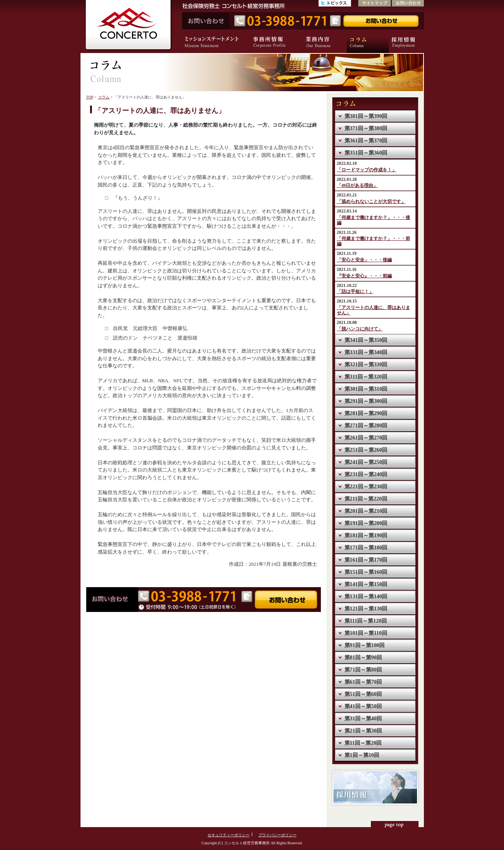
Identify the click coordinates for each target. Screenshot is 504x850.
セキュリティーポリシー (229, 835)
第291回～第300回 (366, 401)
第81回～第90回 (363, 657)
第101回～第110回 (366, 633)
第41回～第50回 (363, 706)
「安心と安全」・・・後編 (364, 260)
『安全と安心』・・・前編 (364, 276)
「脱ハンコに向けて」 (360, 329)
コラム (104, 97)
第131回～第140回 (366, 596)
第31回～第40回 (363, 718)
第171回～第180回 (366, 547)
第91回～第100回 (365, 645)
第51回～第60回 (363, 694)
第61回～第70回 (363, 682)
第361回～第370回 (366, 140)
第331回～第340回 (366, 352)
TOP (90, 97)
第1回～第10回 (362, 755)
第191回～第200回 (366, 523)
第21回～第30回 (363, 731)
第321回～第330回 (366, 364)
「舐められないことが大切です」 (371, 202)
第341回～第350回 (366, 340)
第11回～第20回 (363, 743)
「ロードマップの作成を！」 (367, 170)
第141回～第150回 (366, 584)
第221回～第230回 (366, 486)
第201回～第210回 (366, 511)
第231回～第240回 (366, 474)
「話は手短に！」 (355, 292)
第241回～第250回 (366, 462)
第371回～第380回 (366, 128)
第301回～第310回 (366, 389)
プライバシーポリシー (277, 835)
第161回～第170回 (366, 560)
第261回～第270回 (366, 438)
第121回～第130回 (366, 609)
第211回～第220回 (366, 499)
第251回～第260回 (366, 450)
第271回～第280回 (366, 425)
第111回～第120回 (366, 621)
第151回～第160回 (366, 572)
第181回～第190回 (366, 535)
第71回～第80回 (363, 670)
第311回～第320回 (366, 377)
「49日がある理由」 (357, 186)
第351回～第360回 (366, 153)
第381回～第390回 (366, 116)
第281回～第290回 (366, 413)
